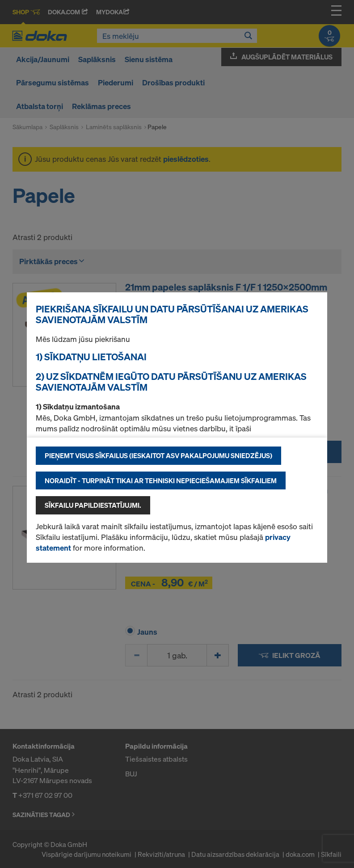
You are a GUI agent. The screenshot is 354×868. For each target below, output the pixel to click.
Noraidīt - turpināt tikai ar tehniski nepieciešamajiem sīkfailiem (161, 480)
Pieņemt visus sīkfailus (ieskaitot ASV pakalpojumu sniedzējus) (158, 455)
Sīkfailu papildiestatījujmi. (93, 505)
